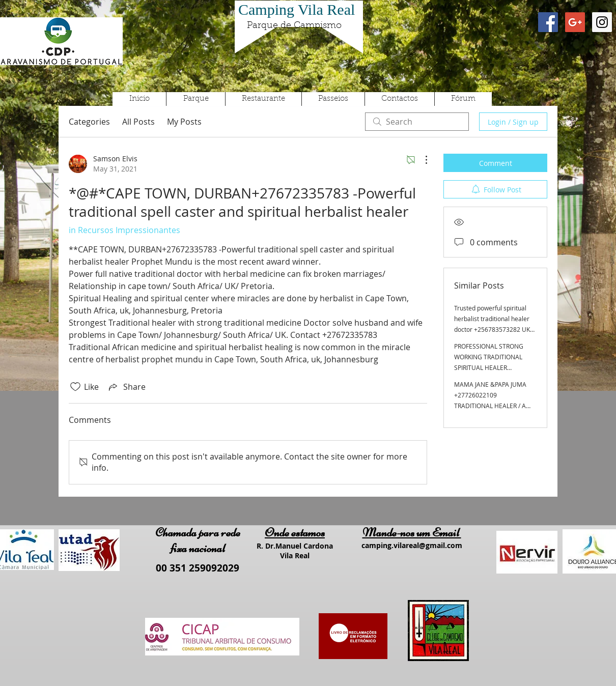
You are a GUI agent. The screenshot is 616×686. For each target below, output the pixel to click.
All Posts (138, 122)
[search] (417, 122)
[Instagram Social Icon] (602, 22)
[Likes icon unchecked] (75, 387)
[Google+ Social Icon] (575, 22)
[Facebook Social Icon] (548, 22)
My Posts (184, 122)
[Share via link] (126, 387)
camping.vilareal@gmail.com (412, 545)
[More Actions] (421, 160)
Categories (89, 122)
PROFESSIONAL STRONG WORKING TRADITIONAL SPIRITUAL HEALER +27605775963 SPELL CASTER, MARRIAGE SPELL (491, 367)
